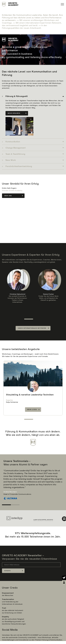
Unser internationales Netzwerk (32, 328)
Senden (7, 571)
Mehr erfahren (14, 113)
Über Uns (8, 196)
